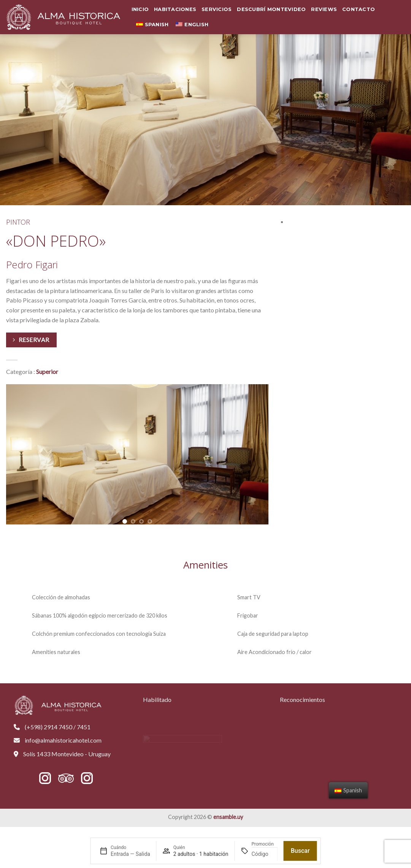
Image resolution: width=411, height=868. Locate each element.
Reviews (324, 9)
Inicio (140, 9)
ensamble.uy (228, 817)
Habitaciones (175, 9)
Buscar (300, 851)
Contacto (359, 9)
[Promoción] (264, 854)
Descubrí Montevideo (271, 9)
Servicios (217, 9)
